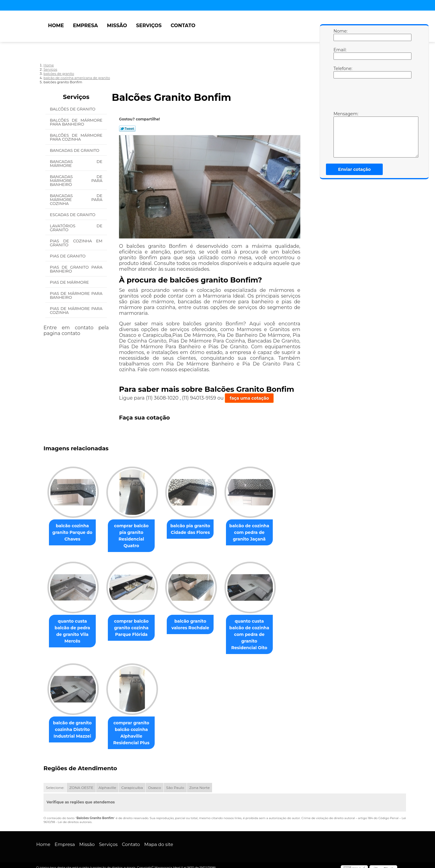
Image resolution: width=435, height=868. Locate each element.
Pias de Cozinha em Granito (76, 243)
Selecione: (55, 782)
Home (56, 26)
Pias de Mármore (70, 282)
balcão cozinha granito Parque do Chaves (73, 533)
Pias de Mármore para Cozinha (76, 310)
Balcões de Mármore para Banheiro (76, 122)
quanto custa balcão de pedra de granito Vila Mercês (74, 622)
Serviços (149, 26)
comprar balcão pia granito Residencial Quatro (135, 533)
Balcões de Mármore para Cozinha (76, 137)
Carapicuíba (132, 782)
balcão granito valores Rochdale (196, 619)
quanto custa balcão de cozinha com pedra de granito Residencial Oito (258, 629)
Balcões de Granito (73, 109)
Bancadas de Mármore (76, 163)
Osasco (155, 782)
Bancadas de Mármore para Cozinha (76, 199)
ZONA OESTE (81, 782)
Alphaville (107, 782)
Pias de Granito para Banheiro (76, 269)
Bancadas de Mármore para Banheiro (76, 180)
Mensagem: (340, 134)
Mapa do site (159, 839)
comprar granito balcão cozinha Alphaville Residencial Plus (135, 728)
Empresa (85, 26)
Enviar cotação (354, 169)
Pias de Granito (68, 256)
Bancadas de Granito (75, 150)
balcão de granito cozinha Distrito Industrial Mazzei (74, 724)
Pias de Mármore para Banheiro (76, 295)
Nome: (340, 35)
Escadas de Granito (73, 215)
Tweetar (127, 129)
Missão (117, 26)
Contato (183, 26)
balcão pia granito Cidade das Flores (196, 530)
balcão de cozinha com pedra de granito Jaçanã (258, 533)
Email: (340, 53)
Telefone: (340, 72)
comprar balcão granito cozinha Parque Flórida (135, 622)
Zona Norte (200, 782)
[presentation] (372, 96)
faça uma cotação (249, 398)
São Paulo (175, 782)
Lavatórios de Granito (76, 228)
